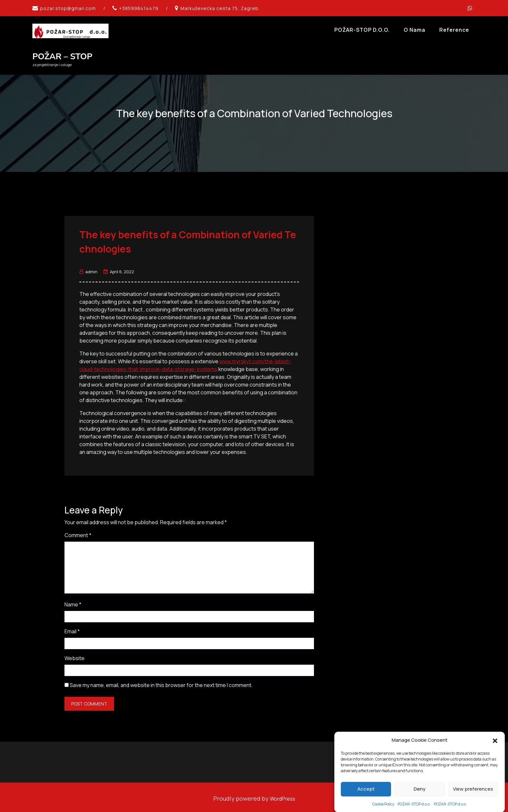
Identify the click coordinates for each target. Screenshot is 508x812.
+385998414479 (139, 8)
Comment (78, 533)
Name (73, 602)
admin (88, 269)
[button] (495, 759)
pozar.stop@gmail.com (68, 8)
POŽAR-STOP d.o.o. (362, 30)
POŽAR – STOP (62, 56)
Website (75, 656)
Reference (454, 30)
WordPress (282, 796)
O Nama (415, 30)
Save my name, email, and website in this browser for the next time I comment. (161, 682)
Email (72, 629)
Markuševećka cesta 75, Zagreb (219, 8)
